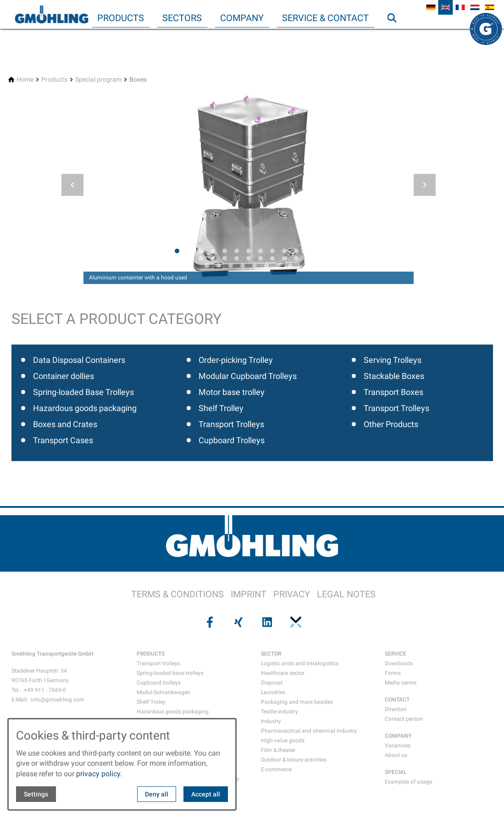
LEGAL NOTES (346, 594)
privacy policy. (99, 774)
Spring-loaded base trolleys (170, 673)
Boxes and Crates (65, 424)
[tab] (177, 251)
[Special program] (98, 80)
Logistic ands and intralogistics (300, 663)
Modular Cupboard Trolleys (248, 376)
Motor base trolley (232, 392)
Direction (396, 709)
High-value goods (283, 740)
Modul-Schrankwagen (163, 692)
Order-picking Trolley (236, 360)
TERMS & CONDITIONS (177, 594)
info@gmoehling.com (58, 700)
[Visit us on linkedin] (266, 622)
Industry (271, 721)
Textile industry (280, 712)
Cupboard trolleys (159, 683)
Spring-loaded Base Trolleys (83, 392)
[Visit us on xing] (238, 622)
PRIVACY (292, 594)
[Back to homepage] (51, 15)
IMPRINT (249, 594)
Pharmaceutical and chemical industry (309, 731)
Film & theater (278, 750)
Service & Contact (325, 18)
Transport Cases (63, 440)
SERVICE (396, 654)
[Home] (25, 80)
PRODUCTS (151, 654)
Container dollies (64, 376)
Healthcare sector (283, 673)
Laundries (273, 692)
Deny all (157, 794)
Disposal (272, 683)
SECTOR (271, 654)
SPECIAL (396, 772)
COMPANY (398, 736)
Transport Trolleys (231, 424)
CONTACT (397, 700)
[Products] (54, 80)
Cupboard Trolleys (232, 440)
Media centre (401, 683)
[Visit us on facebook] (209, 622)
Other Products (391, 424)
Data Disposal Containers (79, 360)
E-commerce (276, 769)
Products (121, 18)
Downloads (399, 663)
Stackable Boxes (394, 376)
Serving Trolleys (393, 360)
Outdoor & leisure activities (294, 760)
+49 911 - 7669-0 (45, 690)
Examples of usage (408, 782)
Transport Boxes (393, 392)
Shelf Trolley (221, 408)
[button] (72, 185)
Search (396, 36)
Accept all (206, 794)
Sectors (182, 18)
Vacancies (398, 746)
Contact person (404, 719)
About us (396, 755)
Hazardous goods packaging (85, 408)
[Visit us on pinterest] (295, 622)
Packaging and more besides (297, 702)
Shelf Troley (151, 702)
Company (242, 18)
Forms (393, 673)
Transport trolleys (158, 663)
